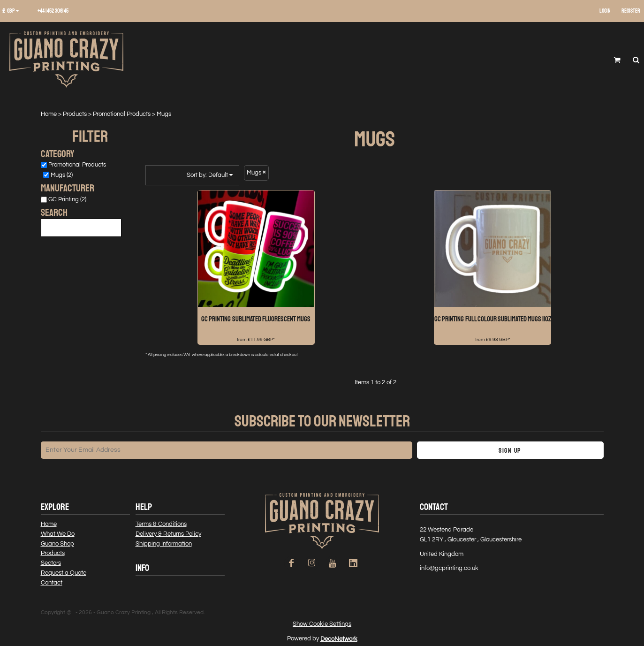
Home (49, 114)
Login (605, 11)
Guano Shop (57, 544)
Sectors (51, 563)
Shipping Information (164, 544)
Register (631, 11)
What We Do (58, 534)
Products (75, 114)
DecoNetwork (339, 639)
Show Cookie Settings (322, 624)
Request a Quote (64, 573)
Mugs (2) (62, 175)
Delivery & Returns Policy (168, 534)
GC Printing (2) (67, 199)
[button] (14, 11)
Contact (52, 583)
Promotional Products (122, 114)
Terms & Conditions (161, 524)
